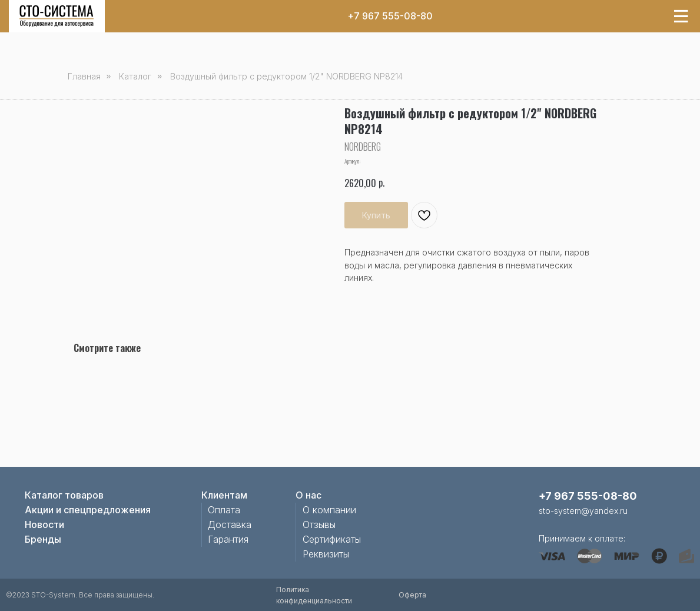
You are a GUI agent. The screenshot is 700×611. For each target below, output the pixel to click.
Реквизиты (326, 554)
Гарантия (228, 539)
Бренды (43, 539)
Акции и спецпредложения (88, 510)
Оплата (224, 510)
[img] (57, 16)
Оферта (412, 595)
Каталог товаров (64, 495)
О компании (329, 510)
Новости (44, 524)
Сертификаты (332, 539)
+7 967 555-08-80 (390, 16)
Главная (84, 76)
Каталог (135, 76)
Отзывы (319, 524)
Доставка (230, 524)
